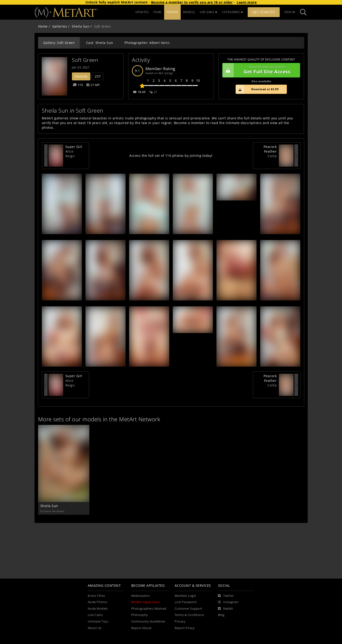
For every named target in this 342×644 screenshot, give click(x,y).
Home (43, 26)
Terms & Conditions (189, 615)
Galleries (60, 26)
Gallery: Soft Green (59, 43)
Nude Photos (98, 602)
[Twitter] (226, 596)
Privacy (180, 621)
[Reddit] (226, 609)
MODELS (189, 12)
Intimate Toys (98, 621)
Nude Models (98, 609)
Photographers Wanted (149, 609)
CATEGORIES (233, 12)
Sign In (290, 12)
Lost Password (186, 602)
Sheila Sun (81, 26)
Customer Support (189, 609)
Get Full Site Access (260, 70)
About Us (95, 628)
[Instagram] (228, 602)
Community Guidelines (148, 621)
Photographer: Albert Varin (147, 43)
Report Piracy (185, 628)
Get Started (264, 12)
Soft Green (85, 60)
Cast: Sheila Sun (100, 43)
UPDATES (142, 12)
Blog (221, 615)
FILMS (158, 12)
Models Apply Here (145, 602)
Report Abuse (141, 628)
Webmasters (141, 596)
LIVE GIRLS (209, 12)
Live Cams (95, 615)
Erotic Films (96, 596)
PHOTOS (172, 12)
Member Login (185, 596)
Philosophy (140, 615)
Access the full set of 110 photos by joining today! (171, 156)
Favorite (81, 76)
